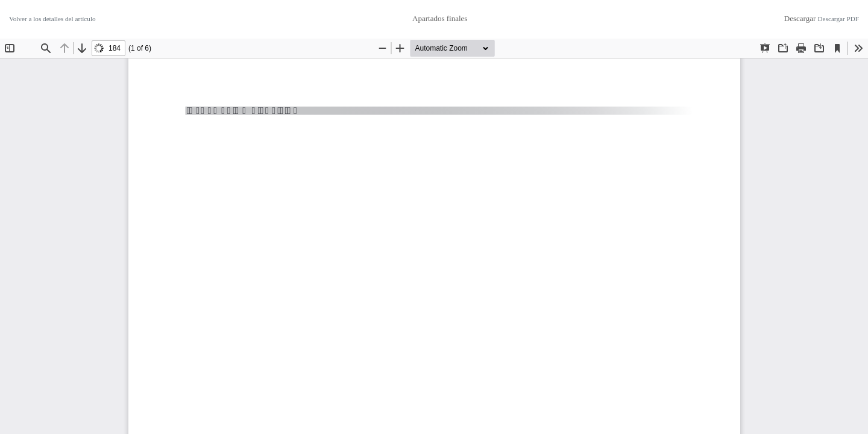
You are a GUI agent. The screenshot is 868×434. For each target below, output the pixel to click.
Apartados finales (440, 18)
